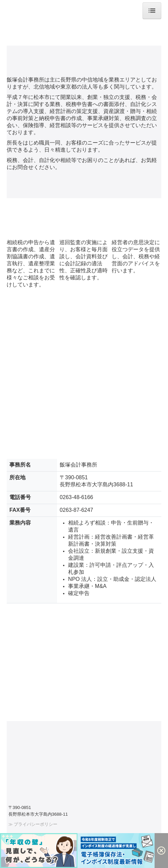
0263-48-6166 (76, 497)
